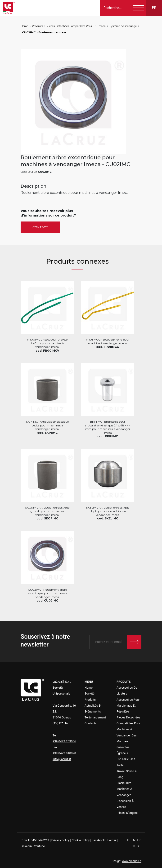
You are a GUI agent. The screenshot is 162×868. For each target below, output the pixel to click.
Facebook (98, 840)
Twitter (111, 840)
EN (134, 840)
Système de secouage (123, 26)
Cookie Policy (81, 840)
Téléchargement (95, 717)
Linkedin (26, 846)
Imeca (102, 26)
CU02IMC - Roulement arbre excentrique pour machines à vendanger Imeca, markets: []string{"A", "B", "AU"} (46, 32)
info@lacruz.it (62, 759)
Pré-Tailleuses (126, 759)
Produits (37, 26)
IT (129, 840)
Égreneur (122, 753)
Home (24, 26)
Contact (40, 227)
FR (139, 840)
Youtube (39, 846)
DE (139, 846)
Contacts (91, 723)
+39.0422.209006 (64, 741)
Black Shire (124, 783)
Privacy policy (61, 840)
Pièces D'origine (127, 813)
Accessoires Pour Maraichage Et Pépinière (128, 706)
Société (90, 693)
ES (134, 846)
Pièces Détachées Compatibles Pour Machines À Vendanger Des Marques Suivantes (70, 26)
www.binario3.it (132, 861)
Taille (120, 765)
